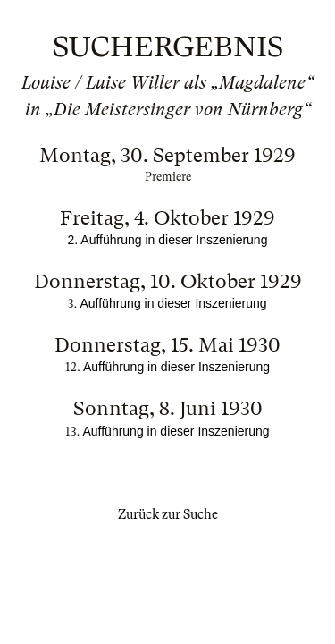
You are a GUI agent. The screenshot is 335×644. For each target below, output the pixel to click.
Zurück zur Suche (168, 514)
